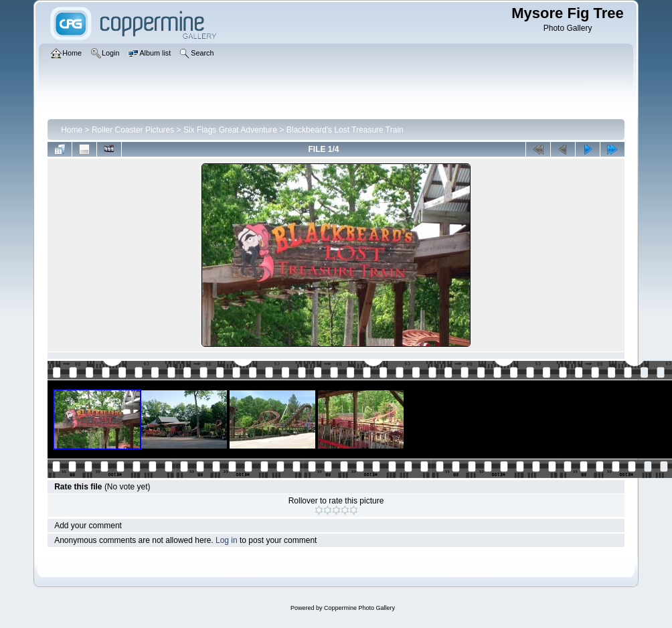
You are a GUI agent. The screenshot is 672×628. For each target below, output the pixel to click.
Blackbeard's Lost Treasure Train (345, 130)
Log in (227, 540)
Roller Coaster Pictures (133, 130)
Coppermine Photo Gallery (359, 608)
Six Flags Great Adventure (230, 130)
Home (72, 130)
